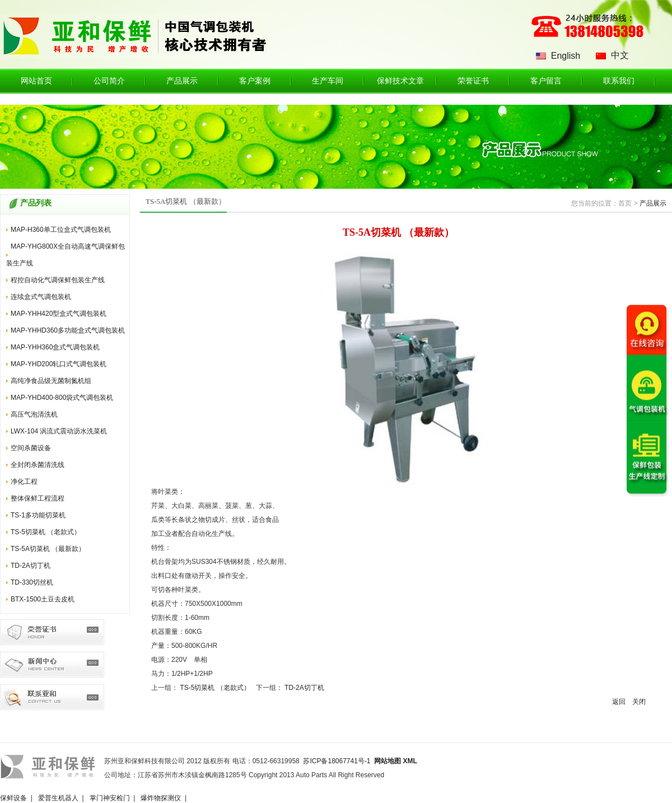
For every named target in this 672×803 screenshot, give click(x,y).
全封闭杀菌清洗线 (38, 465)
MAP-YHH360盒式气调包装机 (55, 347)
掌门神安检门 (110, 798)
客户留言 (546, 81)
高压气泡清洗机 (34, 414)
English (566, 56)
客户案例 (255, 81)
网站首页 (36, 81)
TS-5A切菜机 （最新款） (48, 549)
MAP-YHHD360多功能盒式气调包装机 (68, 330)
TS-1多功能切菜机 (38, 515)
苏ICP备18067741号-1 (337, 761)
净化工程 (24, 482)
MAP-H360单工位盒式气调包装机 (61, 230)
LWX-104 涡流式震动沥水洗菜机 (59, 431)
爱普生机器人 (58, 798)
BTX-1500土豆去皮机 (43, 599)
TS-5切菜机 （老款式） (46, 532)
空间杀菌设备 (31, 448)
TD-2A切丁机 (31, 566)
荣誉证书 (473, 81)
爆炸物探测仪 (161, 798)
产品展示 (182, 81)
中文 (620, 55)
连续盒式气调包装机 (41, 297)
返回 (619, 702)
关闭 (639, 702)
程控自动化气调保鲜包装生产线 (58, 280)
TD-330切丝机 (32, 582)
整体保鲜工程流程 (38, 498)
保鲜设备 (13, 798)
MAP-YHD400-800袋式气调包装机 (62, 398)
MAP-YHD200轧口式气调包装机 (59, 364)
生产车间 (328, 81)
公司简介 (109, 81)
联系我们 (619, 81)
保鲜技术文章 (400, 81)
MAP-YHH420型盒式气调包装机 (59, 314)
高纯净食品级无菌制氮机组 (51, 381)
